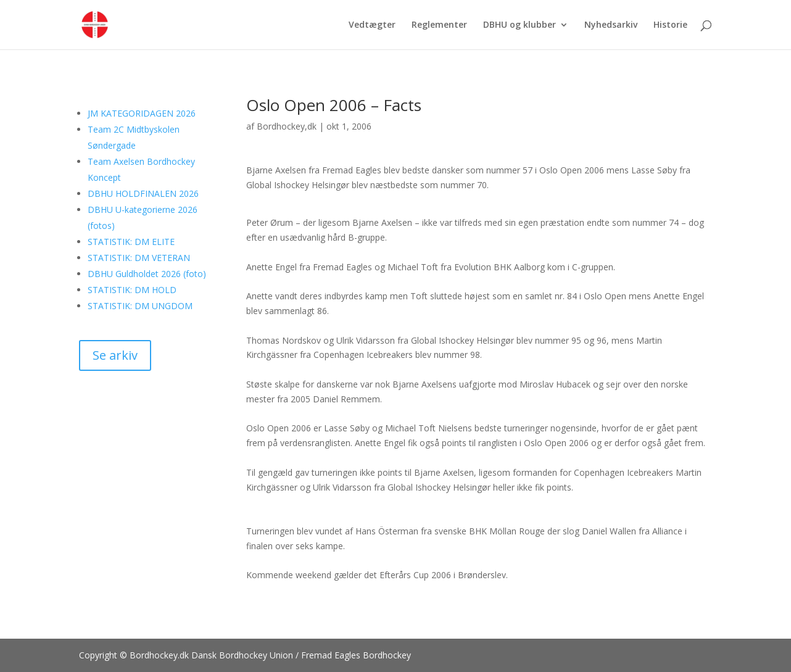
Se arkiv (115, 355)
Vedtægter (372, 25)
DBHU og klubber (520, 25)
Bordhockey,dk (287, 126)
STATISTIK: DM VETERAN (139, 258)
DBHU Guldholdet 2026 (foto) (147, 274)
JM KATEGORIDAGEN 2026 (142, 113)
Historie (670, 25)
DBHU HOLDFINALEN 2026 (143, 193)
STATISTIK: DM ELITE (131, 242)
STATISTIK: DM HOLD (132, 290)
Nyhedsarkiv (611, 25)
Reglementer (439, 25)
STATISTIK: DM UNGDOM (140, 306)
